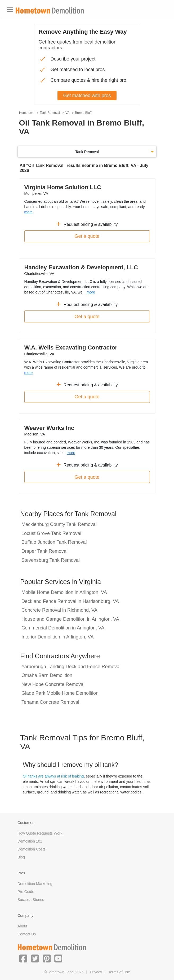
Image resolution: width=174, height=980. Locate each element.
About (22, 926)
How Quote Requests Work (40, 833)
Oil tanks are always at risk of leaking (53, 776)
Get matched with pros (87, 96)
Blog (21, 857)
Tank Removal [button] (87, 152)
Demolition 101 (30, 841)
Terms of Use (119, 972)
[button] (23, 958)
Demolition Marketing (35, 884)
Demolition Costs (32, 849)
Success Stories (31, 900)
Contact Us (27, 934)
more (29, 212)
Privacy (96, 972)
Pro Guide (26, 892)
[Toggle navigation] (10, 10)
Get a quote (87, 236)
